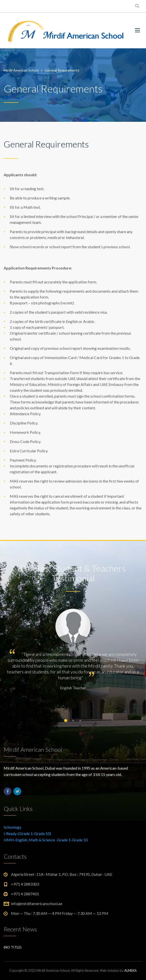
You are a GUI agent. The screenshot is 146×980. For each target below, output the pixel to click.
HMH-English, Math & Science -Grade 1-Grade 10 (46, 840)
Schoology (12, 827)
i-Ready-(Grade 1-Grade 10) (27, 833)
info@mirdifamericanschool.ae (37, 903)
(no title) (13, 947)
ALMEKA (130, 970)
